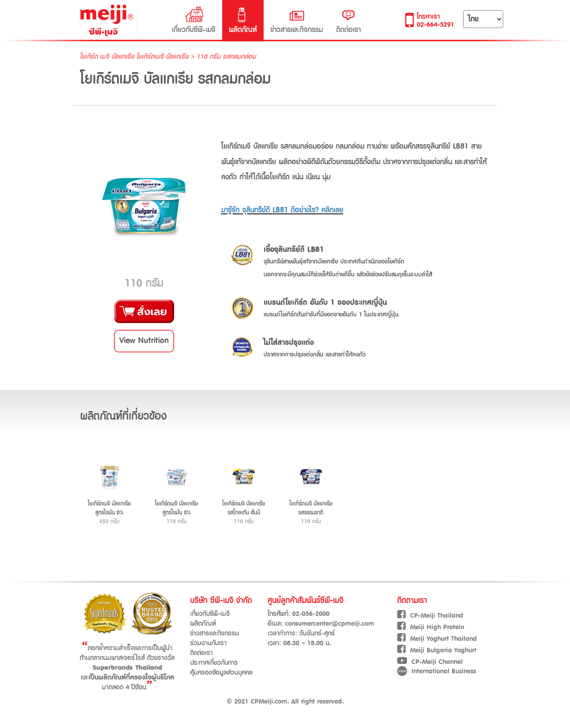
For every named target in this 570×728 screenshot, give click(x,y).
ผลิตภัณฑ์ (243, 20)
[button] (144, 341)
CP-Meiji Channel (430, 662)
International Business (437, 671)
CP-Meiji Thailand (430, 616)
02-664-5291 (436, 25)
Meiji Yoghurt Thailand (437, 639)
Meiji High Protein (431, 627)
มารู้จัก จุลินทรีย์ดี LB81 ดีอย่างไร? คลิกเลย (282, 210)
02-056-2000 (311, 614)
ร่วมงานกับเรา (208, 643)
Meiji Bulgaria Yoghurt (437, 650)
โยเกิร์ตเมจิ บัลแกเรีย (163, 57)
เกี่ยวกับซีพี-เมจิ (194, 20)
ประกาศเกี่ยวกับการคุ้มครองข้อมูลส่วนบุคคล (221, 668)
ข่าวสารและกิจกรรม (297, 20)
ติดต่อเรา (348, 20)
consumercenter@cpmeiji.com (330, 624)
